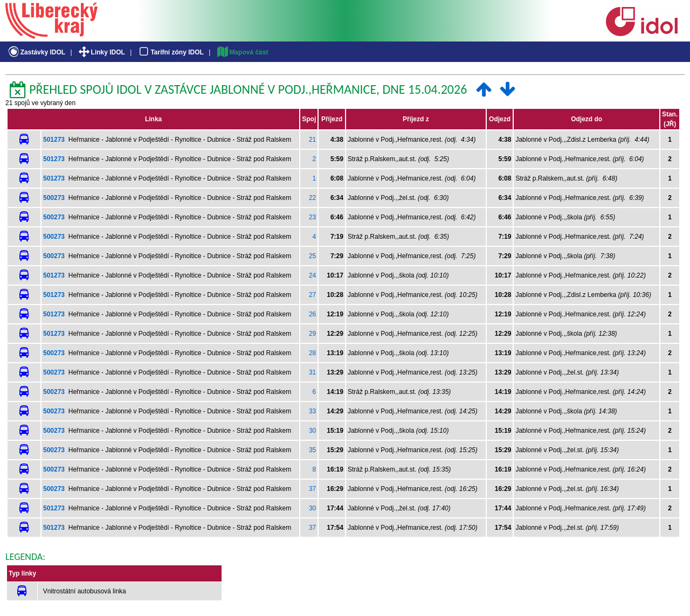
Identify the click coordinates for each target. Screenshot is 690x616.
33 (312, 411)
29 (312, 334)
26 (312, 314)
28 (312, 353)
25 (312, 256)
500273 (54, 198)
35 (312, 450)
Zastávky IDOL (36, 52)
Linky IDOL (101, 52)
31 (312, 372)
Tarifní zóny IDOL (170, 52)
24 (312, 275)
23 (312, 217)
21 (312, 140)
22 (312, 198)
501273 (54, 140)
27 (312, 295)
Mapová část (242, 52)
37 (312, 489)
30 (312, 431)
